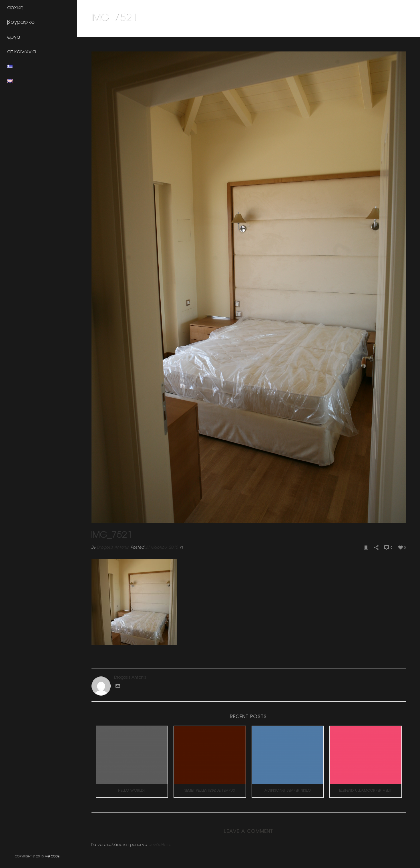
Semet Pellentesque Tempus (210, 790)
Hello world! (132, 790)
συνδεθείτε (160, 845)
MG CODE (52, 856)
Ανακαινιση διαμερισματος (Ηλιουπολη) (349, 32)
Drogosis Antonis (113, 547)
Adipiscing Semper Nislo (288, 790)
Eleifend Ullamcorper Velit (366, 790)
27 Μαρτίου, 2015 (162, 547)
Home (306, 32)
